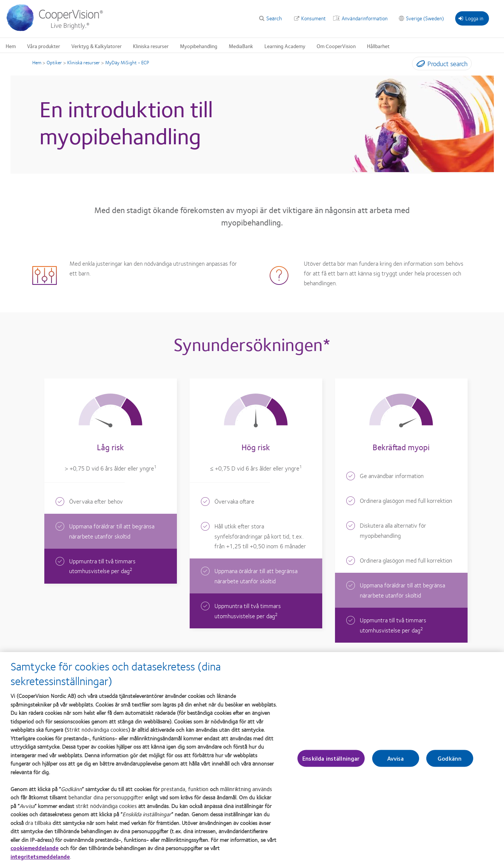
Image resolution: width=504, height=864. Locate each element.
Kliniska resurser (151, 46)
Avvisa (396, 762)
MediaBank (241, 46)
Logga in (471, 18)
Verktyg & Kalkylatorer (97, 46)
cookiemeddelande (35, 852)
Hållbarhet (378, 46)
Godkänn (450, 762)
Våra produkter (44, 46)
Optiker (54, 62)
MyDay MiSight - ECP (127, 62)
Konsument (313, 18)
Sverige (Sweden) (425, 18)
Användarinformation (365, 18)
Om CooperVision (336, 46)
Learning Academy (285, 46)
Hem (11, 46)
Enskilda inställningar (331, 762)
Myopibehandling (199, 46)
